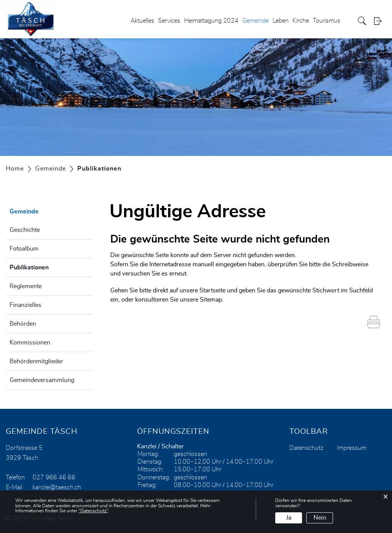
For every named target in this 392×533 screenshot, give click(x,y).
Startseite (212, 290)
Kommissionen (30, 343)
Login (380, 21)
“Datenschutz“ (93, 511)
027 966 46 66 (54, 477)
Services (169, 21)
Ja (289, 518)
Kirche (301, 21)
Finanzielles (25, 305)
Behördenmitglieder (36, 361)
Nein (320, 518)
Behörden (23, 324)
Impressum (352, 448)
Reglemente (26, 286)
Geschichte (25, 230)
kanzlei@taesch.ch (57, 487)
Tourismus (327, 21)
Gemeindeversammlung (42, 380)
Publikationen (48, 266)
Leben (281, 21)
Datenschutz (306, 448)
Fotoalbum (24, 249)
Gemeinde (256, 21)
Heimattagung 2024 (211, 21)
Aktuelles (142, 21)
